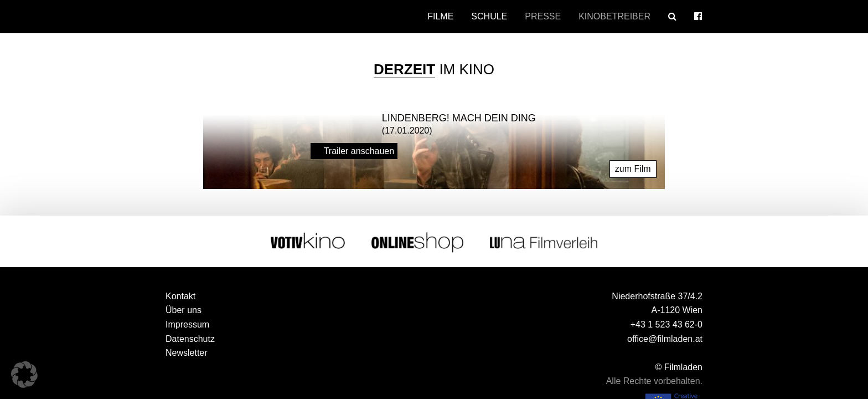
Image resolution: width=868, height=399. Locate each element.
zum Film (633, 169)
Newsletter (187, 353)
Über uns (184, 310)
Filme (440, 16)
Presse (543, 16)
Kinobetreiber (614, 16)
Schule (489, 16)
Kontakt (180, 296)
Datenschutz (190, 339)
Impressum (187, 324)
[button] (24, 375)
